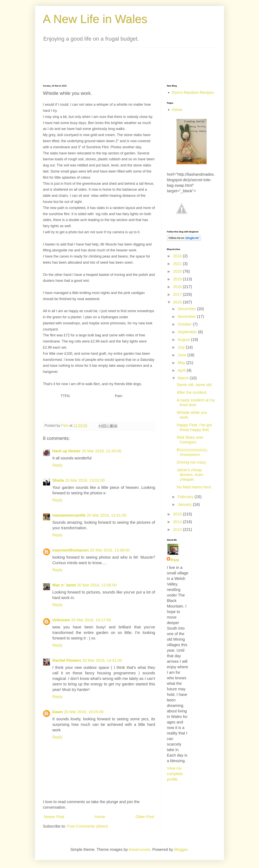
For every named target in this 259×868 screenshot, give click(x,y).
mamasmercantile (69, 515)
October (185, 324)
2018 (178, 287)
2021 (178, 264)
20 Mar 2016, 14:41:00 (102, 660)
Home (100, 817)
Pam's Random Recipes (193, 92)
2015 (178, 514)
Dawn (58, 712)
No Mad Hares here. (194, 487)
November (187, 316)
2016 (178, 302)
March (184, 378)
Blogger (181, 849)
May (182, 363)
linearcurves (140, 849)
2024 (178, 256)
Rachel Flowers (67, 660)
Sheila (58, 480)
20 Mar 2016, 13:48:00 (110, 550)
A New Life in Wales (95, 19)
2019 (178, 279)
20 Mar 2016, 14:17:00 (91, 620)
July (182, 347)
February (186, 497)
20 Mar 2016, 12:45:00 (101, 451)
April (182, 370)
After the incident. (192, 392)
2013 (178, 529)
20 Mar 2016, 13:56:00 (97, 585)
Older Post (145, 817)
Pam (175, 560)
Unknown (61, 620)
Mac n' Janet (64, 585)
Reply (57, 465)
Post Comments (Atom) (87, 826)
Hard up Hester (66, 451)
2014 (178, 522)
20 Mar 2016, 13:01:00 (85, 480)
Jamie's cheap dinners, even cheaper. (190, 475)
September (188, 332)
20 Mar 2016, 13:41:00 (107, 515)
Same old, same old (194, 385)
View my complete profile (175, 774)
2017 (178, 294)
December (187, 309)
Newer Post (54, 817)
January (185, 504)
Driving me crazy (191, 462)
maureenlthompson (71, 550)
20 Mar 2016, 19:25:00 (84, 712)
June (183, 355)
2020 (178, 271)
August (184, 340)
